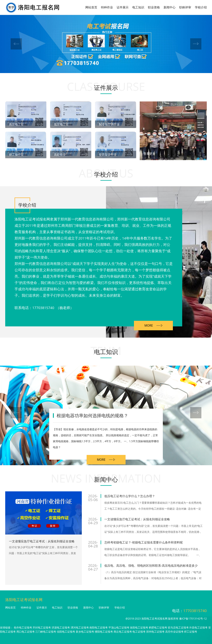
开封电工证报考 (42, 627)
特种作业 (107, 7)
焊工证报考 (191, 632)
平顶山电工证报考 (119, 627)
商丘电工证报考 (123, 632)
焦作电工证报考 (23, 627)
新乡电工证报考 (85, 632)
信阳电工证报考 (66, 632)
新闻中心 (170, 7)
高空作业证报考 (174, 632)
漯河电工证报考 (80, 627)
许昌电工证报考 (198, 627)
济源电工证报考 (61, 627)
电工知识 (138, 7)
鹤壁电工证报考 (158, 627)
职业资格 (154, 7)
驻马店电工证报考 (178, 627)
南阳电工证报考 (99, 627)
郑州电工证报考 (155, 632)
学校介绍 (201, 7)
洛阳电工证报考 (139, 627)
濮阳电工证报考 (104, 632)
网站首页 (91, 7)
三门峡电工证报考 (46, 632)
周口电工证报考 (26, 632)
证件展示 (123, 7)
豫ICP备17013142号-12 (193, 618)
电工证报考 (139, 632)
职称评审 (185, 7)
